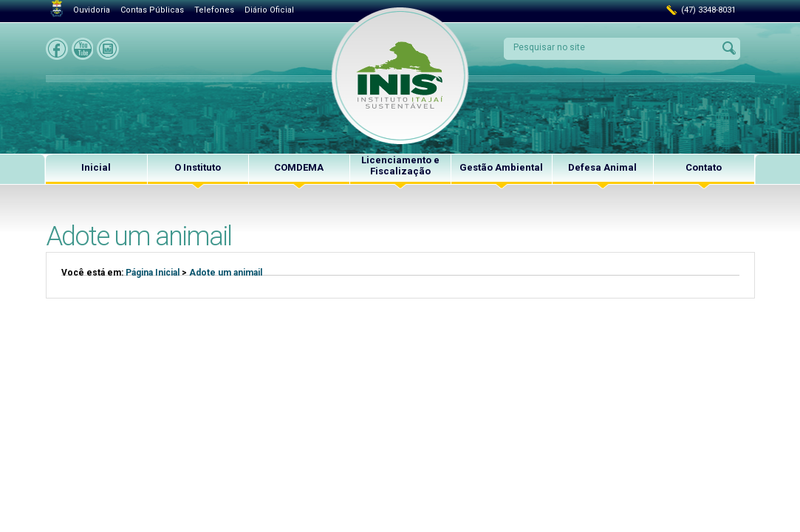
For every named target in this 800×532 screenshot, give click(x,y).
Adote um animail (226, 273)
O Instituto (198, 167)
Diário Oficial (269, 10)
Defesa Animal (602, 167)
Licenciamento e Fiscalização (400, 166)
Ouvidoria (92, 10)
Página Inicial (153, 273)
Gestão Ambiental (501, 167)
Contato (704, 167)
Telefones (214, 10)
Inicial (96, 167)
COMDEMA (299, 167)
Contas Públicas (152, 10)
